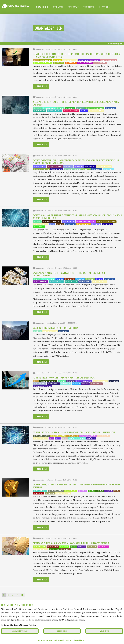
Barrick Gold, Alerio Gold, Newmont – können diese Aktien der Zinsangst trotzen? (71, 543)
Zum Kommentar (41, 86)
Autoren (105, 7)
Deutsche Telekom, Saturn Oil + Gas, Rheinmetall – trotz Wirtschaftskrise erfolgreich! (74, 432)
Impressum (43, 640)
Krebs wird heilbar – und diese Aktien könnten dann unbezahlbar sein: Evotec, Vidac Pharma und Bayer (76, 103)
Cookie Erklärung (78, 640)
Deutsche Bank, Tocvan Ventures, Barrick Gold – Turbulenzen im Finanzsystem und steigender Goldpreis (77, 486)
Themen (58, 7)
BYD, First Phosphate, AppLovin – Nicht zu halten (56, 328)
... (13, 595)
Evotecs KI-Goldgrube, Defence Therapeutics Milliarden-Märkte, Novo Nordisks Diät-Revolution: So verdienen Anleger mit (78, 217)
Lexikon (73, 7)
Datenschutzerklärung (59, 640)
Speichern (62, 631)
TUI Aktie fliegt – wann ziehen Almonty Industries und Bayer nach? (64, 378)
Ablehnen (104, 631)
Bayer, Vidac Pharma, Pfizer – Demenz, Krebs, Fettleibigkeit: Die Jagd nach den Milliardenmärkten (69, 274)
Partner (89, 7)
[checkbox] (2, 625)
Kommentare (42, 7)
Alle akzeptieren (20, 631)
